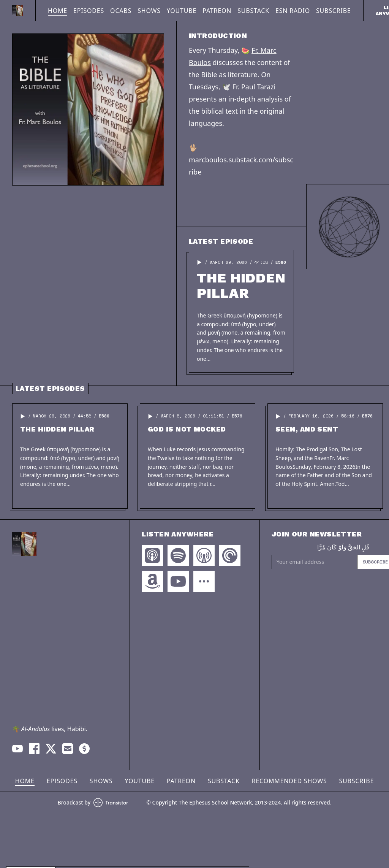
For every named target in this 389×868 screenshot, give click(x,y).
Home (58, 11)
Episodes (89, 11)
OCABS (121, 11)
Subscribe (334, 11)
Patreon (217, 11)
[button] (199, 262)
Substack (253, 11)
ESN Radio (293, 11)
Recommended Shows (289, 781)
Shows (149, 11)
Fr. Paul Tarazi (254, 87)
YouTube (182, 11)
